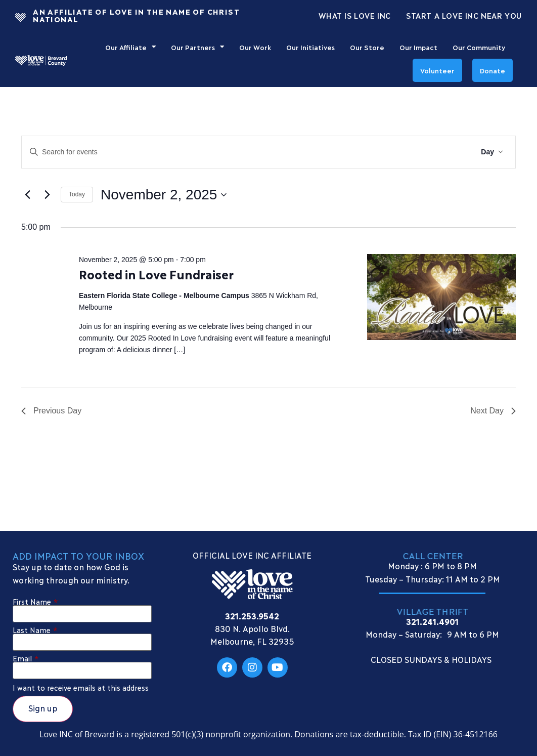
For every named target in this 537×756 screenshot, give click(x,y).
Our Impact (418, 47)
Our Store (367, 47)
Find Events (439, 152)
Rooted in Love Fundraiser (156, 274)
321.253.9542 (252, 616)
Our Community (479, 47)
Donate (493, 70)
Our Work (255, 47)
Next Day (493, 411)
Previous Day (51, 411)
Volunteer (437, 70)
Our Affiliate (130, 47)
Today (77, 194)
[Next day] (47, 195)
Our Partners (197, 47)
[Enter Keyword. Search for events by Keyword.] (215, 152)
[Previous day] (27, 195)
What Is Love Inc (355, 15)
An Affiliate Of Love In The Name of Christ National (136, 15)
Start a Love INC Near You (464, 15)
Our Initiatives (310, 47)
